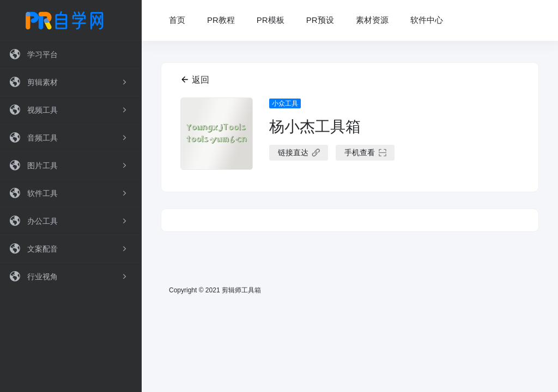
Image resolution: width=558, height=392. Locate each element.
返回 (195, 80)
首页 (177, 20)
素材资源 (372, 20)
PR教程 (221, 20)
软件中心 (427, 20)
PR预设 (320, 20)
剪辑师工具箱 (241, 290)
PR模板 (271, 20)
